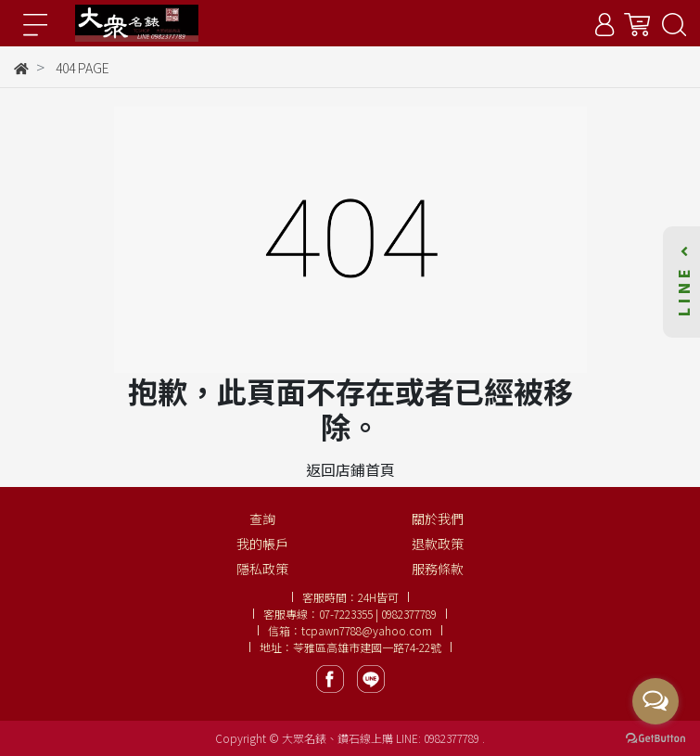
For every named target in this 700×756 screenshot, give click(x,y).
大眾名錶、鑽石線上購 (337, 738)
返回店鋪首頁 (350, 469)
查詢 (262, 519)
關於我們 (438, 519)
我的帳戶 (262, 544)
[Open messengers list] (655, 701)
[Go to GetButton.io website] (655, 737)
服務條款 (438, 569)
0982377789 (453, 738)
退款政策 (438, 544)
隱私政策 (262, 569)
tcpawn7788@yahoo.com (367, 630)
